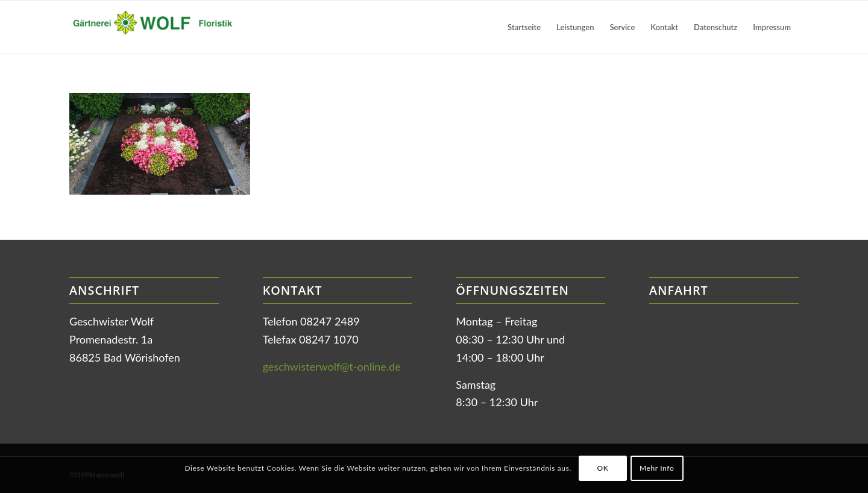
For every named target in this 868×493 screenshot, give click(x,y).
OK (602, 468)
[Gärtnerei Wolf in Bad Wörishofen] (160, 27)
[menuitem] (524, 27)
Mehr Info (657, 468)
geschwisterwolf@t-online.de (332, 366)
